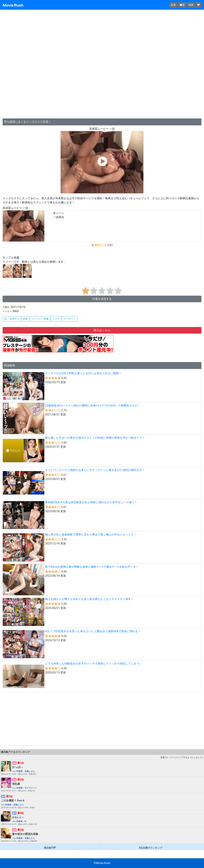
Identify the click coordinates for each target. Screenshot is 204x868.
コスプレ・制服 (40, 319)
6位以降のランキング (151, 848)
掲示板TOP (50, 848)
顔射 (25, 319)
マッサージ (70, 319)
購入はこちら (102, 330)
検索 (191, 5)
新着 (173, 5)
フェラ (56, 319)
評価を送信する (102, 299)
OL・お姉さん (12, 319)
